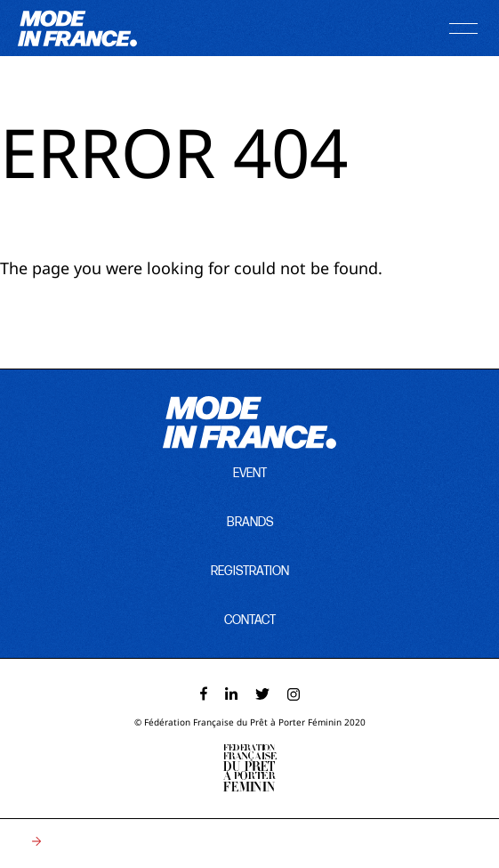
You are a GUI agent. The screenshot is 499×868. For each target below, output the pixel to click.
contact (250, 620)
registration (250, 571)
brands (250, 522)
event (250, 473)
